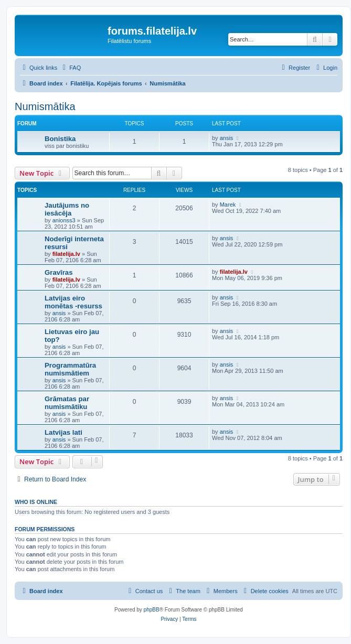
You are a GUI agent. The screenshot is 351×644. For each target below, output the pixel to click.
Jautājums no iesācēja (67, 209)
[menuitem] (70, 68)
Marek (228, 205)
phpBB (152, 610)
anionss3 (64, 220)
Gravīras (59, 272)
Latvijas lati (63, 432)
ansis (227, 138)
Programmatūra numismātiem (70, 369)
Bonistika (60, 139)
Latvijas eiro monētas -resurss (73, 302)
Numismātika (45, 106)
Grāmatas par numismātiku (67, 403)
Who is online (36, 502)
